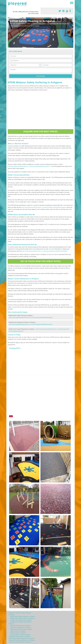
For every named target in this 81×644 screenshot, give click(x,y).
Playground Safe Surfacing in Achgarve (21, 629)
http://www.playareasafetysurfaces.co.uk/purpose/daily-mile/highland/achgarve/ (44, 207)
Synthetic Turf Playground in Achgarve (21, 620)
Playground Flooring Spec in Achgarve (20, 637)
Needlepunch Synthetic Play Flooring (21, 622)
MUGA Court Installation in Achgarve (21, 627)
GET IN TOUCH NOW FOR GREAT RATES (40, 261)
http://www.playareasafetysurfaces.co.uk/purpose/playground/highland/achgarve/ (45, 251)
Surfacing (12, 615)
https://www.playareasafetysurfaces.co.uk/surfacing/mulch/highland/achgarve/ (31, 317)
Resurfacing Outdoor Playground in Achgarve (22, 638)
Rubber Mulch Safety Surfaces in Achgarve (22, 618)
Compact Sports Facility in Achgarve (20, 635)
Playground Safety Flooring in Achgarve (20, 613)
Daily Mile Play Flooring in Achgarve (20, 626)
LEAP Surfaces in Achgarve (18, 631)
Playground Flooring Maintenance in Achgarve (22, 640)
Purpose (11, 624)
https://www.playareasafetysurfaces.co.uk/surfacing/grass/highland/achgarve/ (31, 324)
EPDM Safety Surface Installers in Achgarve (23, 616)
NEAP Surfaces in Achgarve (18, 633)
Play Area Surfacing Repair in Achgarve (20, 642)
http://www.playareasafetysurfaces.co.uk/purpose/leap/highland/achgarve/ (29, 166)
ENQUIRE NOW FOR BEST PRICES (40, 132)
